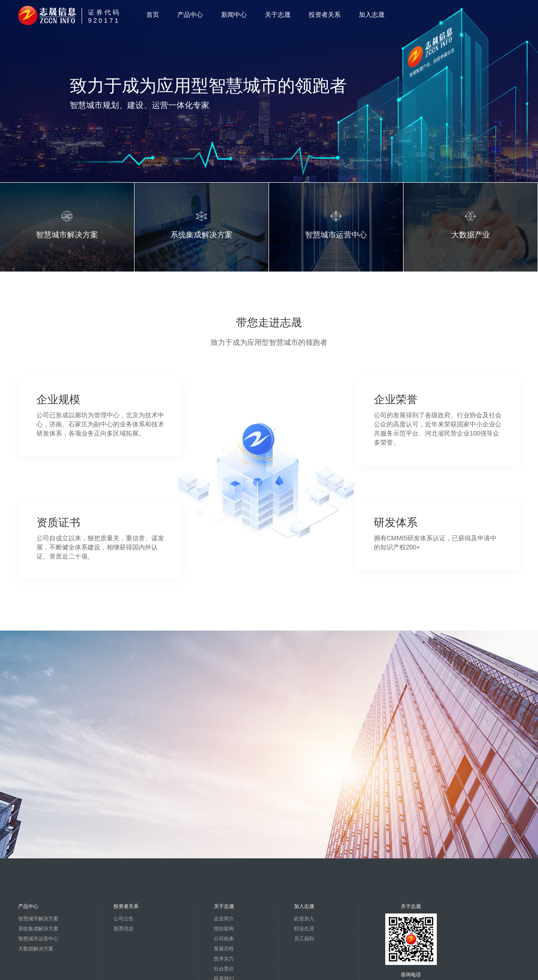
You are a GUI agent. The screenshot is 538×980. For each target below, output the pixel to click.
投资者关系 (325, 15)
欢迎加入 (304, 918)
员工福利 (304, 939)
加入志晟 (372, 15)
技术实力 (224, 959)
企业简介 (224, 918)
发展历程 (224, 949)
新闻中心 (234, 15)
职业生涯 (304, 929)
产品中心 (190, 15)
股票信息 (124, 929)
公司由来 (224, 939)
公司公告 (124, 918)
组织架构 (224, 929)
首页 (153, 15)
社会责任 (224, 969)
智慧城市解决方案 (38, 918)
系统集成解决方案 (38, 929)
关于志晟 (278, 15)
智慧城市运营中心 (38, 939)
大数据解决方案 (36, 949)
